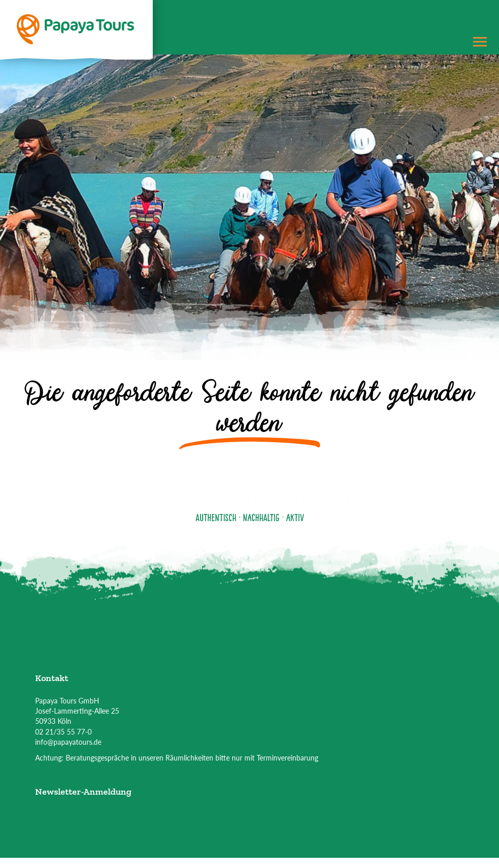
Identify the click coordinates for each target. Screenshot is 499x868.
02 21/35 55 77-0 (63, 732)
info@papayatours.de (68, 742)
